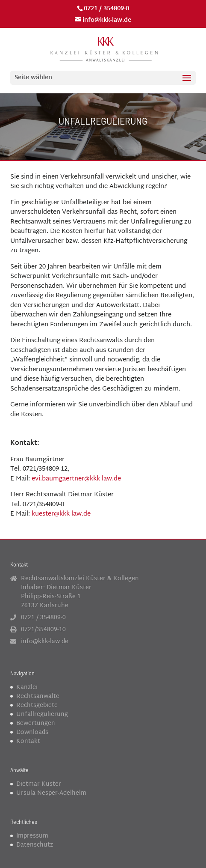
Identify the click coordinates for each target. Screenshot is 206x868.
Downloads (32, 732)
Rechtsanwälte (38, 696)
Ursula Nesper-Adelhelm (51, 793)
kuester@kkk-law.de (61, 514)
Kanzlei (27, 688)
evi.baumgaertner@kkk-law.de (76, 479)
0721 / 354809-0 (106, 9)
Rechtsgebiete (37, 705)
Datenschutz (35, 845)
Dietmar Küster (39, 784)
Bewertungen (36, 723)
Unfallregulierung (42, 714)
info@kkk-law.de (45, 642)
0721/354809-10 (43, 630)
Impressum (32, 836)
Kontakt (28, 741)
